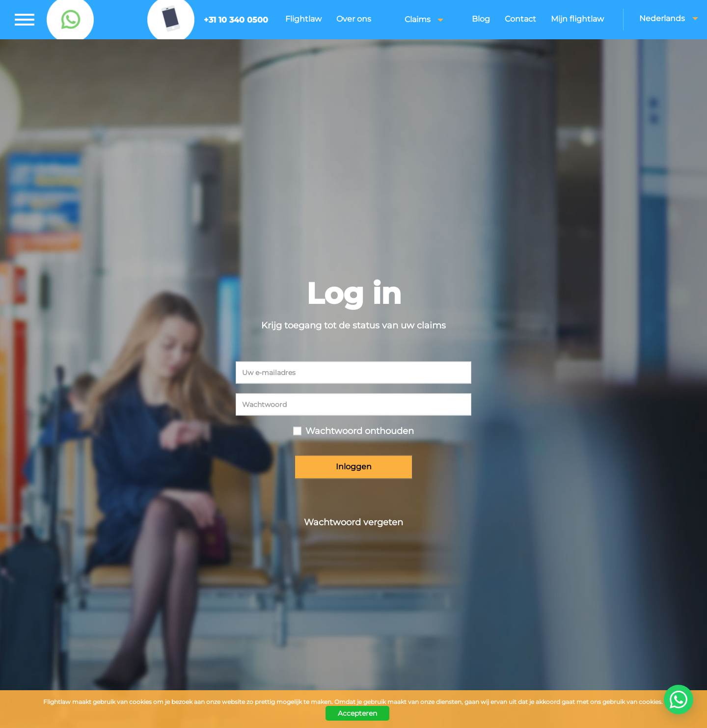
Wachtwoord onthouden (360, 431)
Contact (520, 19)
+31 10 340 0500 (236, 20)
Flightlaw (303, 19)
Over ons (354, 19)
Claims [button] (424, 19)
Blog (481, 19)
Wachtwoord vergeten (353, 522)
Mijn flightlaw (577, 19)
